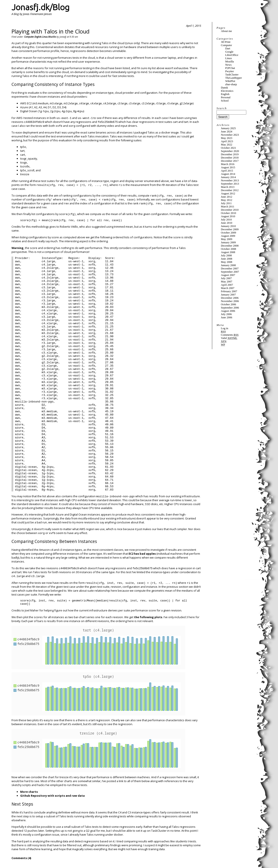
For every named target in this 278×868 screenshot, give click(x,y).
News (228, 65)
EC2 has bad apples (142, 554)
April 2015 (227, 171)
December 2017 (230, 161)
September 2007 (230, 272)
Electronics (227, 91)
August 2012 (228, 194)
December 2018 (230, 158)
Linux (45, 37)
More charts (29, 792)
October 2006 (228, 304)
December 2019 (230, 154)
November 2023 (230, 135)
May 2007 (227, 282)
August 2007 (228, 275)
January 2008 (228, 265)
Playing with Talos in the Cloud (50, 31)
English (38, 37)
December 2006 (230, 298)
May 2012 (227, 200)
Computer (29, 37)
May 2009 (227, 239)
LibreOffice (232, 55)
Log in (225, 328)
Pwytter (230, 71)
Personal (226, 97)
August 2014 (228, 174)
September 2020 (230, 151)
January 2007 (228, 295)
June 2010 (227, 223)
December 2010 (230, 210)
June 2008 (227, 259)
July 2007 (226, 278)
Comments (230, 335)
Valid (229, 338)
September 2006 (230, 308)
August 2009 (228, 236)
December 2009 (230, 229)
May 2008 (227, 262)
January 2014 (228, 177)
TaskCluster (232, 75)
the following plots (148, 617)
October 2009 (228, 233)
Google (229, 52)
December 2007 (230, 269)
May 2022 (227, 145)
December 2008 (230, 246)
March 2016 (228, 164)
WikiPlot (230, 81)
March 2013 (228, 187)
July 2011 (226, 203)
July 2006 (226, 314)
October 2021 (228, 148)
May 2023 (227, 138)
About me (226, 31)
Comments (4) (21, 858)
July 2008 (226, 255)
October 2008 (228, 249)
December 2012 (230, 190)
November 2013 (230, 180)
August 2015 (228, 167)
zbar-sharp (231, 84)
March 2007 (228, 288)
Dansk (224, 88)
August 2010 (228, 216)
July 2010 (226, 220)
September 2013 (230, 184)
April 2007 (227, 285)
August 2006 (228, 311)
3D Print (226, 42)
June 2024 (227, 132)
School (225, 101)
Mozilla (52, 37)
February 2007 (229, 291)
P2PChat (230, 68)
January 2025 (228, 128)
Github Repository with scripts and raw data (52, 796)
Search (222, 108)
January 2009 (228, 242)
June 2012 (227, 197)
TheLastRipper (234, 78)
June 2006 (227, 317)
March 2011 (228, 207)
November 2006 (230, 301)
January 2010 (228, 226)
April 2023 (227, 141)
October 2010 (228, 213)
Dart (228, 48)
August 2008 (228, 252)
